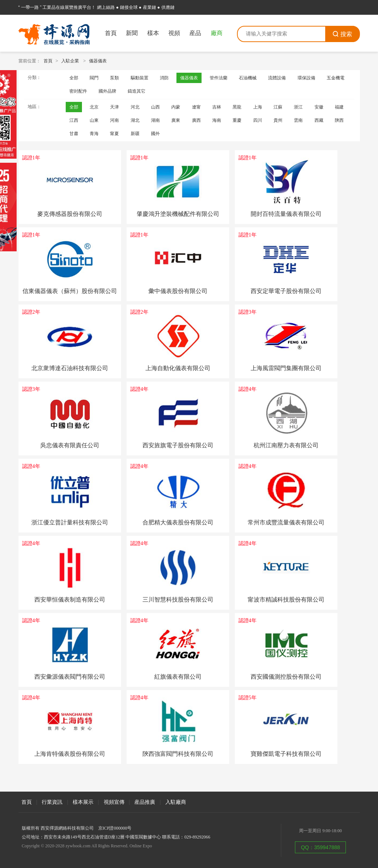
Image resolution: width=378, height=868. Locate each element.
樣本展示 (83, 802)
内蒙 (176, 107)
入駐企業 (70, 61)
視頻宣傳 (114, 802)
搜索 (342, 34)
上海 (258, 107)
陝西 (339, 120)
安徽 (319, 107)
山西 (155, 107)
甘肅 (74, 134)
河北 (135, 107)
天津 (114, 107)
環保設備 (306, 78)
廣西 (196, 120)
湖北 (135, 120)
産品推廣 (145, 802)
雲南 (298, 120)
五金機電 (336, 78)
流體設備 (277, 78)
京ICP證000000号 (115, 828)
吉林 (217, 107)
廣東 (176, 120)
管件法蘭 (219, 78)
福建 (339, 107)
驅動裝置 (140, 78)
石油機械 (248, 78)
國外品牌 (107, 91)
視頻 (174, 33)
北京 (94, 107)
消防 (164, 78)
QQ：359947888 (320, 847)
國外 (155, 134)
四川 (258, 120)
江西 (74, 120)
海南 (217, 120)
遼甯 (196, 107)
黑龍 (237, 107)
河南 (114, 120)
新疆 (135, 134)
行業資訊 (52, 802)
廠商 (217, 33)
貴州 (278, 120)
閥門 (94, 78)
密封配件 (78, 91)
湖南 (155, 120)
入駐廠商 (176, 802)
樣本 (153, 33)
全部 (74, 78)
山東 (94, 120)
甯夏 (114, 134)
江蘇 (278, 107)
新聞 (132, 33)
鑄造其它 (137, 91)
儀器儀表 (98, 61)
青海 (94, 134)
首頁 (111, 33)
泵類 (114, 78)
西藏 (319, 120)
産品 (195, 33)
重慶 (237, 120)
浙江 (298, 107)
